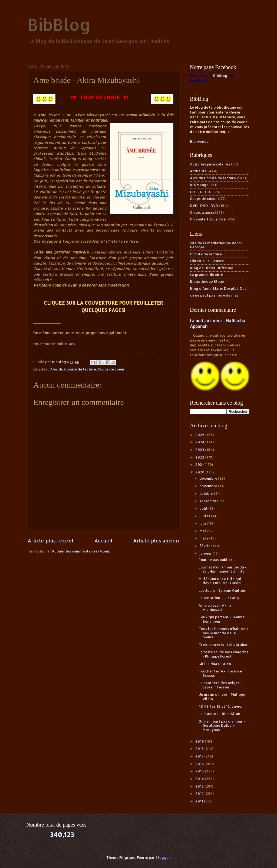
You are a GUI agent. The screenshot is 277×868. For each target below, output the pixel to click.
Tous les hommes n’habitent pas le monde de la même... (223, 633)
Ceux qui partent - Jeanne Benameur (222, 619)
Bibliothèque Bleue (207, 281)
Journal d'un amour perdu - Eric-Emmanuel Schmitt (222, 569)
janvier (206, 553)
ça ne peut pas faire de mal (214, 295)
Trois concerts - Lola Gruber (223, 645)
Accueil (103, 540)
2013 (200, 786)
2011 (200, 801)
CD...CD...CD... (201, 192)
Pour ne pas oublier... (217, 560)
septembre (209, 501)
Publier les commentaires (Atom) (81, 551)
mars (204, 538)
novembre (209, 486)
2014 (200, 779)
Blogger (163, 857)
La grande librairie (206, 275)
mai (203, 531)
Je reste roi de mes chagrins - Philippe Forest (223, 654)
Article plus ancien (156, 540)
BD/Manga (199, 185)
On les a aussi (202, 212)
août (204, 508)
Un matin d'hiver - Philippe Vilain (222, 696)
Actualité (198, 171)
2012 (200, 794)
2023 (200, 450)
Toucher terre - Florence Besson (220, 673)
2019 (200, 741)
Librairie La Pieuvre (207, 261)
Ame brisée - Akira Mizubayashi (215, 607)
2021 (200, 464)
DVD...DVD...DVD (204, 206)
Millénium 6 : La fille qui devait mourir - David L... (222, 581)
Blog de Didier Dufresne (212, 268)
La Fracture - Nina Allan (219, 714)
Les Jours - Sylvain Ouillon (222, 590)
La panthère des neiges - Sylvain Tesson (220, 685)
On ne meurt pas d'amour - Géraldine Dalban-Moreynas (222, 725)
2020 (200, 472)
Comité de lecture (206, 254)
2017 (200, 756)
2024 (200, 442)
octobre (207, 493)
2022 (200, 457)
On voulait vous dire (208, 219)
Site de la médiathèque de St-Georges (216, 245)
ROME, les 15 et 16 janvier (221, 706)
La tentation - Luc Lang (219, 598)
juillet (205, 516)
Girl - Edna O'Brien (215, 664)
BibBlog (59, 25)
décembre (209, 478)
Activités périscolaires (210, 164)
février (206, 546)
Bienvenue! (200, 141)
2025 (200, 435)
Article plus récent (51, 540)
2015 (200, 771)
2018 (200, 749)
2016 (200, 764)
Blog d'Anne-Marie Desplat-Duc (218, 288)
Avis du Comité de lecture (73, 369)
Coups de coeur (111, 369)
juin (203, 523)
